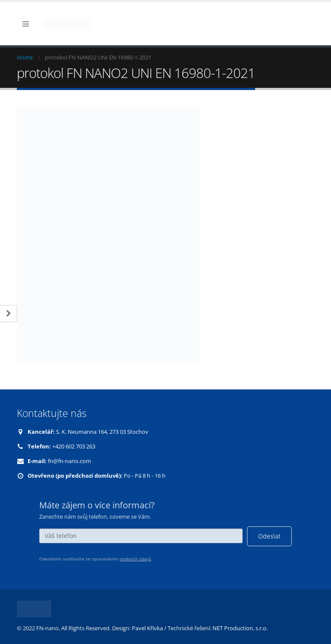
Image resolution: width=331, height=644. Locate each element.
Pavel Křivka (147, 628)
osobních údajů (135, 559)
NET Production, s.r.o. (240, 628)
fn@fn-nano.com (69, 461)
